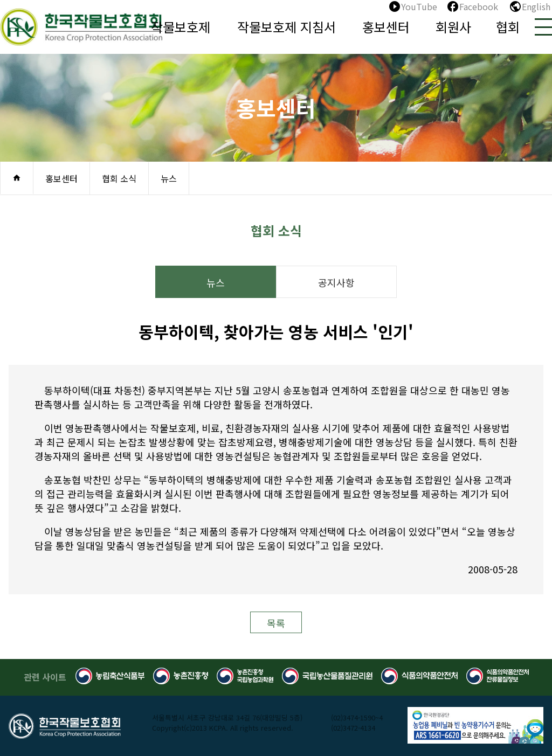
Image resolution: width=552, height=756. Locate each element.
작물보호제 (181, 27)
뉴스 (169, 178)
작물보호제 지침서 (287, 27)
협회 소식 (119, 178)
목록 (276, 623)
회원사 (453, 27)
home (17, 178)
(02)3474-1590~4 (357, 717)
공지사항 (336, 282)
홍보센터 (386, 27)
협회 (508, 27)
